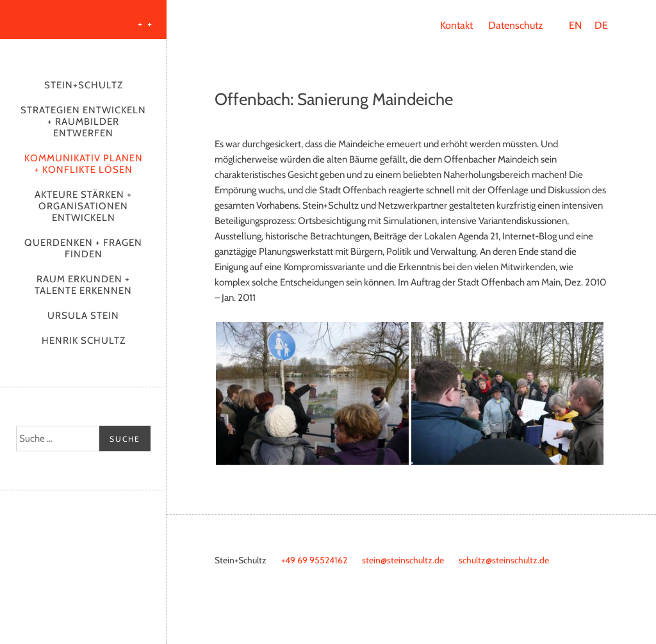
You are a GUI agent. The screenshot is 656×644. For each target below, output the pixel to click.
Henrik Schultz (84, 341)
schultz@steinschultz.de (504, 560)
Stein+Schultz (84, 85)
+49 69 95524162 (314, 560)
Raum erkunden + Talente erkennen (83, 285)
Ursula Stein (83, 316)
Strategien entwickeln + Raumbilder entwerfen (83, 122)
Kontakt (456, 25)
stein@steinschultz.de (403, 560)
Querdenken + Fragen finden (83, 248)
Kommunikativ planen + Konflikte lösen (84, 164)
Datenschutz (516, 25)
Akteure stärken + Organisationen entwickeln (83, 206)
